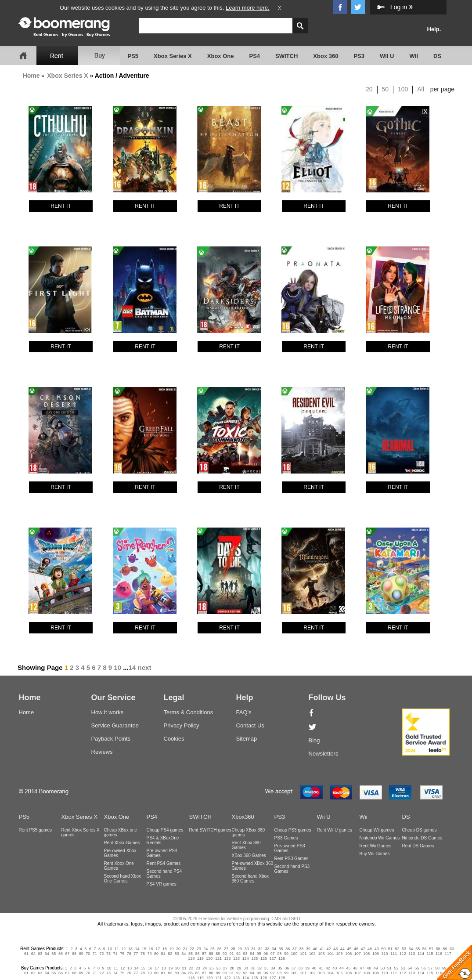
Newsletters (324, 754)
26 (219, 949)
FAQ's (244, 712)
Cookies (174, 739)
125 (254, 958)
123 (236, 958)
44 (342, 949)
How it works (108, 712)
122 (228, 958)
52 (397, 949)
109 (376, 954)
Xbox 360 (326, 56)
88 (211, 954)
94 (252, 954)
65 (54, 954)
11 (117, 949)
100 (403, 89)
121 (218, 958)
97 (273, 954)
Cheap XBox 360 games (249, 832)
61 (26, 954)
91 (231, 954)
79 (149, 954)
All (421, 89)
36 (288, 949)
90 (225, 954)
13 (130, 949)
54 (411, 949)
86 (198, 954)
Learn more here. (248, 8)
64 (47, 954)
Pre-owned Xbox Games (120, 853)
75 (122, 954)
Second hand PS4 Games (164, 874)
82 (170, 954)
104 (330, 954)
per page (442, 89)
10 (117, 667)
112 (403, 954)
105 (340, 954)
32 (260, 949)
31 (253, 949)
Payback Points (111, 739)
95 (259, 954)
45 (349, 949)
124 (246, 958)
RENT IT (61, 206)
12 (123, 949)
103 (321, 954)
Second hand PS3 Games (292, 869)
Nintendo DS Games (422, 838)
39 (308, 949)
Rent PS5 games (36, 830)
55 (418, 949)
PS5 (133, 56)
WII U (387, 56)
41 (322, 949)
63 (40, 954)
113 (412, 954)
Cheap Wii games (377, 830)
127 (272, 958)
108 (366, 954)
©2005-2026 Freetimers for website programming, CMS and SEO (237, 919)
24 (205, 949)
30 (247, 949)
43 (335, 949)
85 (191, 954)
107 (358, 954)
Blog (314, 740)
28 (233, 949)
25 (213, 949)
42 (329, 949)
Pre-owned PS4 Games (162, 853)
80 (156, 954)
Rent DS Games (418, 846)
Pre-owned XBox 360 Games (253, 866)
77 (136, 954)
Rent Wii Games (376, 846)
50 (386, 89)
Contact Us (250, 725)
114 (421, 954)
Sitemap (247, 739)
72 (101, 954)
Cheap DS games (420, 830)
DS (437, 56)
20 (369, 89)
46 (356, 949)
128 (282, 958)
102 (312, 954)
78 (143, 954)
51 (390, 949)
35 (281, 949)
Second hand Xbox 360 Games (250, 879)
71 (95, 954)
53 (404, 949)
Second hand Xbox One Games (123, 879)
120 (209, 958)
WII (414, 56)
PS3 (359, 56)
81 (163, 954)
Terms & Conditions (189, 712)
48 (370, 949)
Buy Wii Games (375, 854)
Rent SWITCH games (210, 830)
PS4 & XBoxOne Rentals (163, 840)
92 (238, 954)
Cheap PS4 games (165, 830)
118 (191, 958)
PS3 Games (286, 838)
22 (192, 949)
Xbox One (221, 56)
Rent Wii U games (335, 830)
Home (31, 76)
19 (171, 949)
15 (144, 949)
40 (315, 949)
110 (385, 954)
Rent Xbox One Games (119, 866)
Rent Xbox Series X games (81, 832)
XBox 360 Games (249, 855)
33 (267, 949)
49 (377, 949)
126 (264, 958)
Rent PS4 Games (164, 863)
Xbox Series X (173, 56)
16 (151, 949)
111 (394, 954)
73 (108, 954)
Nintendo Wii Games (380, 838)
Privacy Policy (182, 725)
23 (199, 949)
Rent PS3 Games (292, 859)
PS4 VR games (162, 884)
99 (286, 954)
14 (132, 667)
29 (240, 949)
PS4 (254, 56)
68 (74, 954)
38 (301, 949)
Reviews (102, 752)
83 (177, 954)
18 (165, 949)
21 (185, 949)
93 (245, 954)
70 (88, 954)
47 (363, 949)
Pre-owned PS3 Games (290, 848)
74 (115, 954)
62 (33, 954)
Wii (364, 817)
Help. (434, 29)
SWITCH (286, 56)
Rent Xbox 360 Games (246, 845)
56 (425, 949)
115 (430, 954)
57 (431, 949)
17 (158, 949)
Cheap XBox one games (121, 832)
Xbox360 (243, 817)
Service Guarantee (115, 725)
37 (295, 949)
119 (200, 958)
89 (218, 954)
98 (279, 954)
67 (68, 954)
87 (204, 954)
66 (61, 954)
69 (81, 954)
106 (348, 954)
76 (129, 954)
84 (184, 954)
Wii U (324, 817)
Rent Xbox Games (122, 843)
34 (274, 949)
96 (266, 954)
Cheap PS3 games (293, 830)
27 (226, 949)
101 (303, 954)
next (145, 667)
